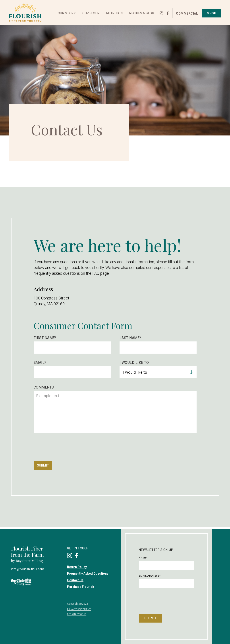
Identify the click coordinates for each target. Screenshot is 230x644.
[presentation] (67, 448)
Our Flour (91, 13)
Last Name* (130, 338)
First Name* (45, 338)
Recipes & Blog (142, 13)
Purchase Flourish (81, 587)
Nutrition (115, 13)
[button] (67, 13)
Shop (212, 13)
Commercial (187, 13)
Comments (44, 387)
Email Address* (150, 576)
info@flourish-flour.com (28, 569)
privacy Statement (79, 609)
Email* (40, 363)
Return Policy (77, 567)
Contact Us (75, 580)
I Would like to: (135, 363)
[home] (25, 13)
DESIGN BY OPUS (77, 614)
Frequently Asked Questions (88, 574)
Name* (143, 558)
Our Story (67, 13)
